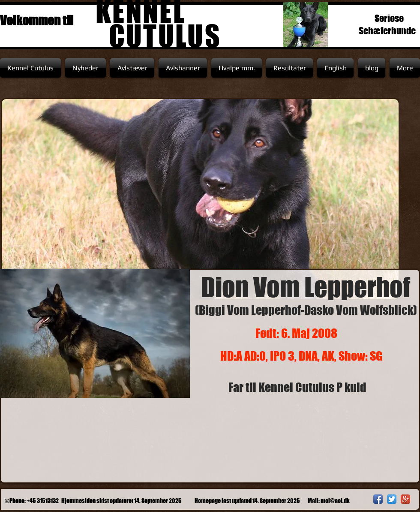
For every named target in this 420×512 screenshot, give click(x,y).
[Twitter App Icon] (392, 499)
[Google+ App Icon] (405, 499)
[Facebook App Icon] (378, 499)
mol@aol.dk (335, 501)
